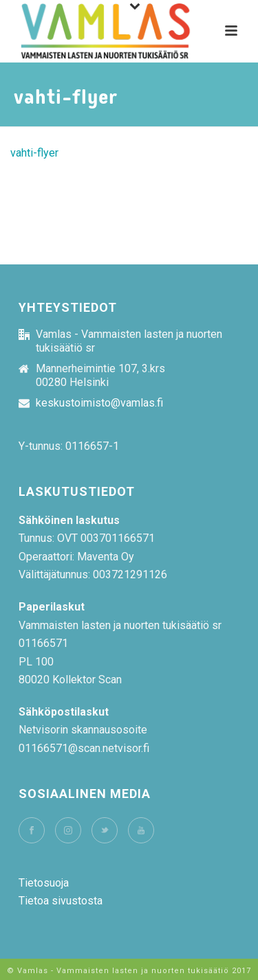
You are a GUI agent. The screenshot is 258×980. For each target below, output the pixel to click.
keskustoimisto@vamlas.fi (99, 403)
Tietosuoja (44, 883)
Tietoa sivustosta (61, 901)
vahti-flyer (34, 153)
